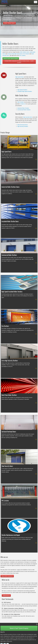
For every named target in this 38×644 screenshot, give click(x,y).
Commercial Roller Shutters (24, 110)
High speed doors (20, 77)
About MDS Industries (7, 576)
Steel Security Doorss (23, 125)
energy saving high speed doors (15, 54)
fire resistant (26, 54)
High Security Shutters (23, 126)
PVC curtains (22, 55)
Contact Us (23, 104)
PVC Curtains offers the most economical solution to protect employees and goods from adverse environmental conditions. (18, 502)
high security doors (28, 117)
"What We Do (6, 595)
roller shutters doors (25, 52)
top (37, 624)
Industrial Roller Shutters (23, 108)
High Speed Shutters (22, 90)
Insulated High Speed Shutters (25, 91)
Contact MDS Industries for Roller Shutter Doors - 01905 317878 (19, 62)
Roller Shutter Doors (9, 23)
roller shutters (21, 102)
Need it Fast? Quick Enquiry (11, 58)
